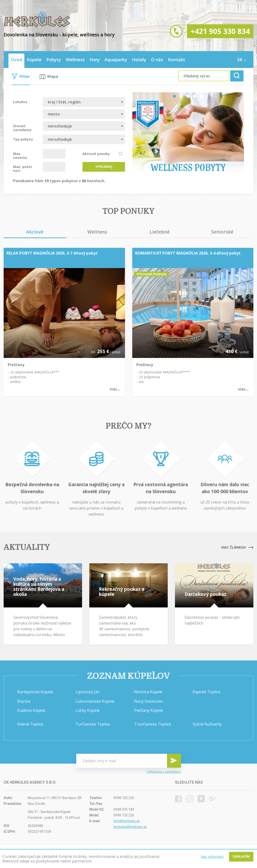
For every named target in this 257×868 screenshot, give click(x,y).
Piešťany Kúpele (149, 710)
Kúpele (34, 60)
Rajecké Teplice (206, 692)
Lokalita (20, 102)
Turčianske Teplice (93, 724)
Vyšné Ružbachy (207, 724)
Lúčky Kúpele (88, 710)
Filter (21, 77)
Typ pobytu (23, 139)
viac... (115, 389)
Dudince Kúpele (31, 710)
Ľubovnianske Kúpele (95, 701)
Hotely (139, 60)
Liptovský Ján (88, 692)
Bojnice (24, 701)
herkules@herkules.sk (130, 827)
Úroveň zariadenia (22, 128)
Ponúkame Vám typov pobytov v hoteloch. (59, 181)
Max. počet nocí (23, 168)
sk (242, 60)
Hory (95, 60)
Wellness (75, 60)
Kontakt (177, 60)
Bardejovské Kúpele (35, 692)
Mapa (49, 77)
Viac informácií (212, 857)
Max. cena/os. (21, 155)
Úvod (16, 60)
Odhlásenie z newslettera (164, 772)
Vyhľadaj (104, 166)
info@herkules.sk (127, 821)
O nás (157, 60)
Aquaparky (116, 60)
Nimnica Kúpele (148, 692)
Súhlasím (241, 856)
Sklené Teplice (30, 724)
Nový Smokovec (149, 701)
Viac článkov (237, 547)
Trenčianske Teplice (153, 724)
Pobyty (54, 60)
